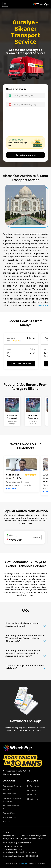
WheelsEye (22, 863)
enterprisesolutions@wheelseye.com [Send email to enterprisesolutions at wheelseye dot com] (19, 852)
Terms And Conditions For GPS (13, 788)
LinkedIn (32, 790)
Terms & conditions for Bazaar (12, 800)
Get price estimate (26, 155)
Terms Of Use (9, 813)
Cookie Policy (9, 817)
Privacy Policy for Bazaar (11, 807)
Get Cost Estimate (21, 364)
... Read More (42, 305)
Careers (7, 822)
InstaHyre (33, 799)
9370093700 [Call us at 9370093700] (17, 846)
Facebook (33, 786)
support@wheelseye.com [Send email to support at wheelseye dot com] (20, 842)
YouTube (32, 795)
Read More (11, 488)
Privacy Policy (10, 794)
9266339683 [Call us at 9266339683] (32, 856)
